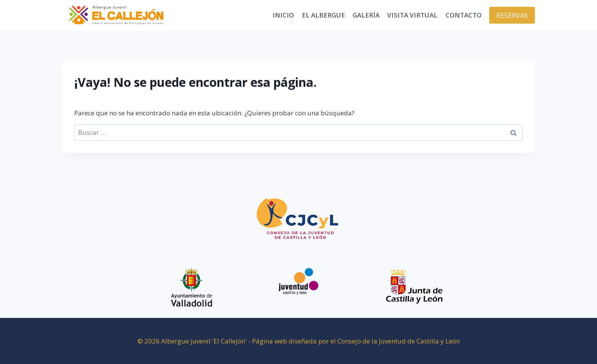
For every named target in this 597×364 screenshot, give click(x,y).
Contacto (464, 15)
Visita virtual (412, 15)
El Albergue (323, 15)
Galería (366, 15)
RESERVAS (512, 15)
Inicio (283, 15)
